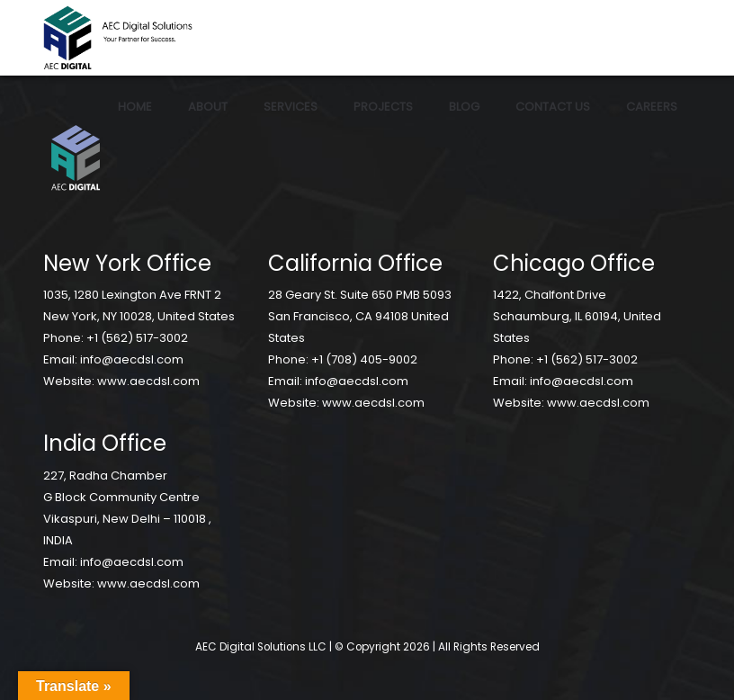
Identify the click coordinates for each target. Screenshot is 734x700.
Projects (383, 107)
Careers (652, 107)
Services (291, 107)
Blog (464, 107)
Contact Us (553, 107)
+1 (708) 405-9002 (364, 359)
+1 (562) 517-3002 (137, 338)
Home (135, 107)
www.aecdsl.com (148, 381)
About (208, 107)
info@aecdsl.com (132, 359)
